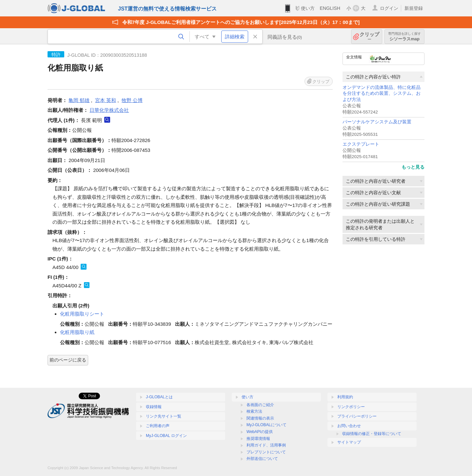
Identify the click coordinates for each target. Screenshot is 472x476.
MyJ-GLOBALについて (266, 425)
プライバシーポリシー (357, 416)
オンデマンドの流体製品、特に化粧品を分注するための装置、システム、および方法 (382, 94)
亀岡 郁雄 (79, 100)
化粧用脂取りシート (82, 314)
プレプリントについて (266, 452)
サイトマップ (349, 442)
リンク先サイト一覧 (164, 416)
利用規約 (345, 397)
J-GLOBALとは (159, 397)
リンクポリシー (351, 407)
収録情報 (154, 407)
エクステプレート (361, 144)
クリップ (369, 37)
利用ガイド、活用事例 (266, 445)
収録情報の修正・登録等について (372, 434)
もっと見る (413, 167)
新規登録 (414, 8)
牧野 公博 (132, 100)
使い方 (308, 8)
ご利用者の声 (158, 426)
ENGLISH (330, 8)
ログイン (389, 8)
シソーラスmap (404, 37)
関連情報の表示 (260, 418)
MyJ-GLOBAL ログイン (166, 436)
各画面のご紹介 (260, 405)
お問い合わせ (349, 426)
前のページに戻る (68, 360)
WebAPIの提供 (260, 432)
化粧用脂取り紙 (77, 332)
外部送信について (262, 459)
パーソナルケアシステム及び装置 (377, 122)
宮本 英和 (106, 100)
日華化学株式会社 (109, 110)
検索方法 (254, 411)
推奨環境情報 (258, 439)
